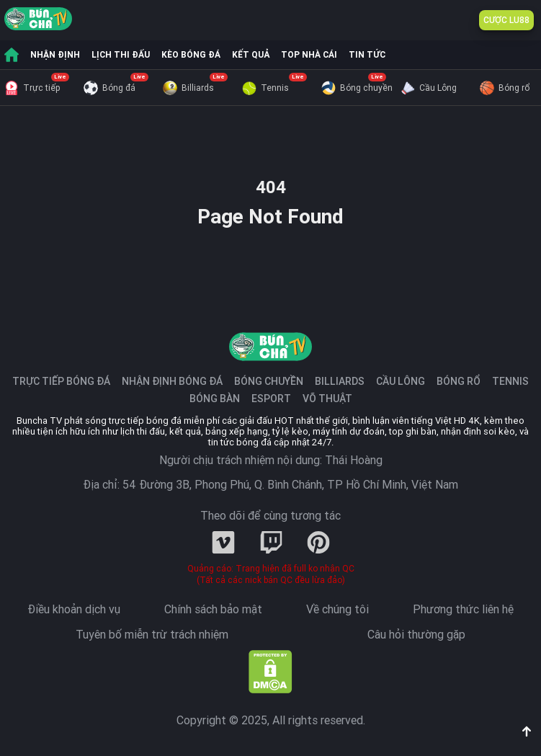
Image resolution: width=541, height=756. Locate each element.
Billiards (188, 88)
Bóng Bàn (215, 399)
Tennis (265, 88)
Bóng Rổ (459, 381)
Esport (271, 399)
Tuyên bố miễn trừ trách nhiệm (152, 635)
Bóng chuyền (357, 88)
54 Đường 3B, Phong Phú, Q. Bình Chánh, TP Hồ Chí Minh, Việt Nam (290, 485)
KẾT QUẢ (251, 55)
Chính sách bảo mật (213, 610)
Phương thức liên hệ (463, 610)
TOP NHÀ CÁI (309, 55)
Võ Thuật (327, 399)
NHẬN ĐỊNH (55, 55)
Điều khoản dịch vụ (74, 610)
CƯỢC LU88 (506, 20)
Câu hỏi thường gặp (416, 635)
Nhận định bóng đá (172, 381)
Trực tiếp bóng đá (61, 381)
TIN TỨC (367, 55)
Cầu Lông (429, 88)
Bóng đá (109, 88)
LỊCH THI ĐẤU (121, 55)
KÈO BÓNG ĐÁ (191, 55)
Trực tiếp (32, 88)
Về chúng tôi (337, 610)
